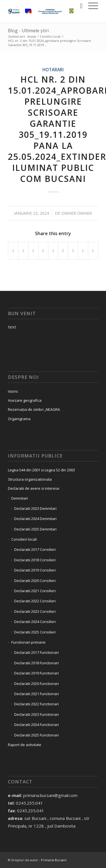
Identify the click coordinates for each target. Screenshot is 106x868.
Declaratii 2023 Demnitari (35, 508)
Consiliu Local (50, 36)
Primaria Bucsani (54, 860)
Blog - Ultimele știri (28, 31)
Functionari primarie (28, 642)
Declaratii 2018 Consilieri (35, 560)
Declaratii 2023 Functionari (36, 714)
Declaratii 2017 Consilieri (35, 549)
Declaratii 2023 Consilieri (35, 611)
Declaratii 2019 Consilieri (35, 570)
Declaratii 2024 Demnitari (35, 519)
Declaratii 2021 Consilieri (35, 591)
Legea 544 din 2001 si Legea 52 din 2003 (41, 470)
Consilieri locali (24, 539)
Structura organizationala (30, 479)
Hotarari (53, 70)
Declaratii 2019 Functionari (36, 673)
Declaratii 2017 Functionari (36, 652)
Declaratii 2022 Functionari (36, 704)
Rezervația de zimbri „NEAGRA (34, 409)
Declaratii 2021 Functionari (36, 694)
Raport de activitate (25, 745)
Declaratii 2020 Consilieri (35, 581)
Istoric (13, 391)
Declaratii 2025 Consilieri (35, 632)
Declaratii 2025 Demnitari (35, 529)
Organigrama (19, 419)
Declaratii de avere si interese (34, 488)
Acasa (32, 36)
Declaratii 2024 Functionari (36, 725)
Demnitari (20, 498)
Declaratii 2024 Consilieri (35, 622)
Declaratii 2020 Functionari (36, 684)
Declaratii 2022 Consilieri (35, 601)
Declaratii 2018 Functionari (36, 663)
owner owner (77, 213)
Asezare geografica (25, 400)
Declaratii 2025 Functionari (36, 735)
